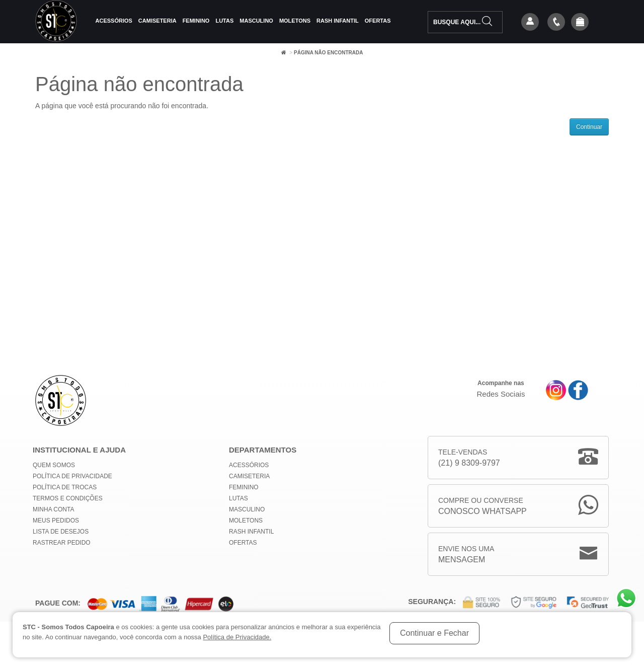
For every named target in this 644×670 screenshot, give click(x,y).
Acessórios (114, 21)
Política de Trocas (65, 487)
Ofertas (378, 21)
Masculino (256, 21)
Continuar (589, 127)
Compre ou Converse (482, 507)
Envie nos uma (466, 555)
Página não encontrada (328, 53)
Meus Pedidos (56, 520)
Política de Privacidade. (237, 637)
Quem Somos (54, 465)
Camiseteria (157, 21)
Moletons (295, 21)
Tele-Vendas (469, 458)
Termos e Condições (68, 498)
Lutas (224, 21)
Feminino (196, 21)
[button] (580, 23)
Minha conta (53, 509)
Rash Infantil (338, 21)
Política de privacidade (72, 476)
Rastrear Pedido (62, 543)
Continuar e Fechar (434, 633)
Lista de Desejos (61, 532)
